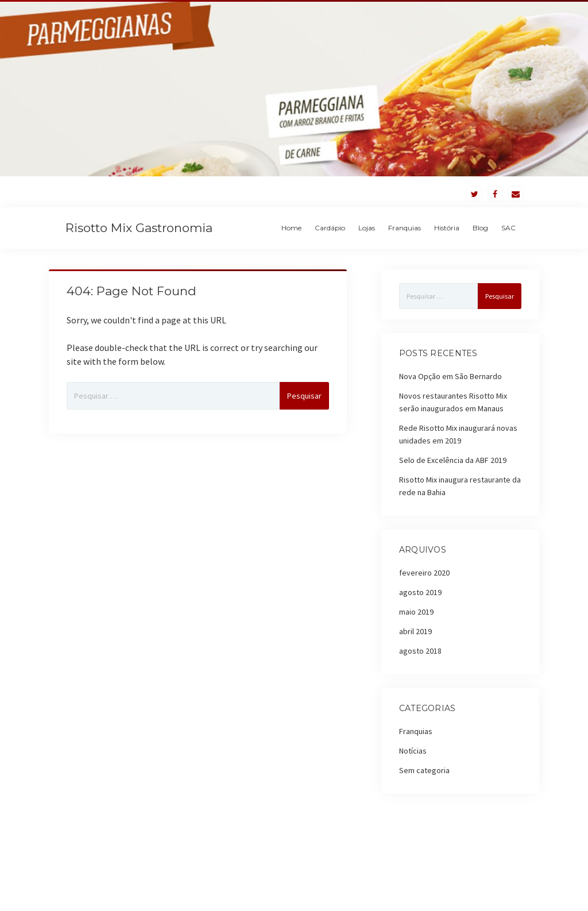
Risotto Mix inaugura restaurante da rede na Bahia (460, 486)
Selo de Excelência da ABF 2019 (453, 460)
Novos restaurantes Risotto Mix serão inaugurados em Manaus (453, 402)
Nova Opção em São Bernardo (450, 376)
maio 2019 (416, 612)
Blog (480, 228)
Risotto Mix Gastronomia (139, 228)
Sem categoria (424, 770)
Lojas (367, 228)
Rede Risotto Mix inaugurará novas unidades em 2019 (458, 434)
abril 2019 (415, 631)
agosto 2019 (420, 592)
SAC (508, 228)
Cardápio (330, 228)
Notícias (413, 751)
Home (291, 228)
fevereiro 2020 (424, 573)
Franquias (405, 228)
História (447, 228)
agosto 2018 (420, 651)
